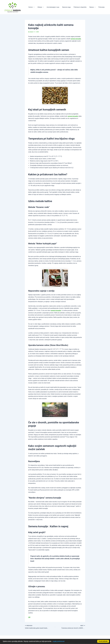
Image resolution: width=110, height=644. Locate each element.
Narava (93, 7)
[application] (36, 7)
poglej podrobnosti (59, 641)
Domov (34, 7)
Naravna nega (68, 7)
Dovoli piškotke (103, 641)
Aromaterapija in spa (54, 7)
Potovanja (102, 7)
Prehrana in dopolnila (81, 7)
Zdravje (42, 7)
